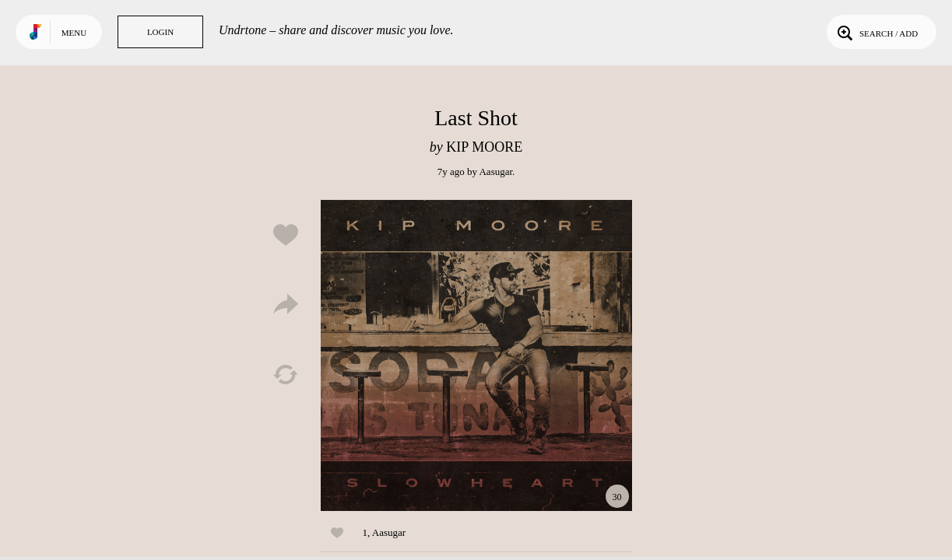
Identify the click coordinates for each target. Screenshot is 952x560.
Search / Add (876, 32)
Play (476, 355)
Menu (74, 33)
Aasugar (495, 171)
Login (160, 32)
